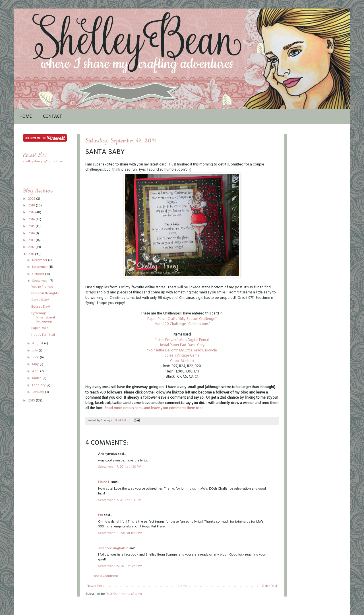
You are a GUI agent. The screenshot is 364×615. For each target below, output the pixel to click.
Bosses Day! (41, 307)
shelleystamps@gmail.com (44, 161)
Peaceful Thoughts (45, 293)
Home (26, 117)
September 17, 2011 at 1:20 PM (120, 467)
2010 (32, 401)
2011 (32, 254)
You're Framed (42, 287)
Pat (101, 515)
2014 (32, 233)
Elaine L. (104, 482)
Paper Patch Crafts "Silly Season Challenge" (182, 319)
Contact (52, 117)
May (36, 364)
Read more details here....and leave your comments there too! (153, 408)
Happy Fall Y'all (43, 335)
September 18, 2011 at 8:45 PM (120, 533)
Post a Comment (105, 576)
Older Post (270, 586)
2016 (32, 220)
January (39, 392)
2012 (32, 247)
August (38, 343)
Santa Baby (40, 300)
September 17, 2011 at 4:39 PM (120, 500)
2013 (32, 240)
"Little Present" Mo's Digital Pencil (182, 340)
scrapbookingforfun (113, 548)
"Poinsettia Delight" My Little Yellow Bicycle (182, 350)
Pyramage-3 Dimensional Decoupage (43, 317)
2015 (32, 226)
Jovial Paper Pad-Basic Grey (182, 345)
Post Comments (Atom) (124, 594)
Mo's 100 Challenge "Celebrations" (182, 324)
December (40, 260)
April (36, 371)
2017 (32, 212)
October (39, 274)
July (35, 351)
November (40, 267)
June (36, 357)
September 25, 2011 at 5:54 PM (120, 566)
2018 (32, 206)
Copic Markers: (182, 361)
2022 (32, 199)
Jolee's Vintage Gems (182, 356)
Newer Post (95, 586)
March (37, 378)
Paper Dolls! (40, 328)
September (41, 281)
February (39, 385)
